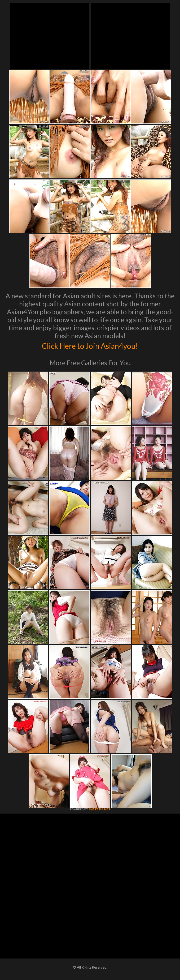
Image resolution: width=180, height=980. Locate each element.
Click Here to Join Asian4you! (90, 345)
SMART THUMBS (99, 809)
